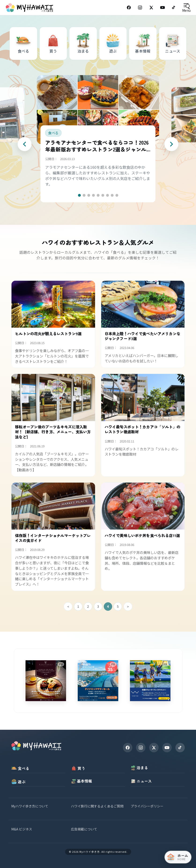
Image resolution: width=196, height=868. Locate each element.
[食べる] (23, 43)
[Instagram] (140, 8)
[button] (79, 195)
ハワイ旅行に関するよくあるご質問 (97, 806)
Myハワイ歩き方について (30, 806)
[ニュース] (173, 43)
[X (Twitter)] (151, 8)
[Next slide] (171, 144)
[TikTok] (174, 8)
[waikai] (150, 681)
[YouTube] (163, 8)
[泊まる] (83, 43)
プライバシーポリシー (147, 806)
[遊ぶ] (113, 43)
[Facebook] (129, 8)
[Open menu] (186, 8)
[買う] (53, 43)
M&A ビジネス (22, 829)
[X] (154, 748)
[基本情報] (143, 43)
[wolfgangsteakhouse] (46, 681)
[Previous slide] (25, 144)
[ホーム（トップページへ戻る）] (178, 857)
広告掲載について (84, 829)
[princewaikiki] (98, 681)
